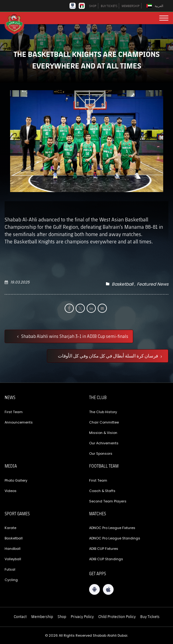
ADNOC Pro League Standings (115, 538)
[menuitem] (156, 6)
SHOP (93, 6)
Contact (20, 616)
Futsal (10, 569)
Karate (10, 528)
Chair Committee (104, 422)
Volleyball (13, 559)
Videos (11, 491)
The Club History (103, 412)
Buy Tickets (150, 616)
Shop (62, 616)
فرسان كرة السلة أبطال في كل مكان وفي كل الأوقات (108, 356)
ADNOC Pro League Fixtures (112, 528)
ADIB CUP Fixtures (104, 549)
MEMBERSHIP (131, 6)
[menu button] (164, 18)
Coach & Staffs (102, 491)
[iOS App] (108, 589)
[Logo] (17, 24)
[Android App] (94, 589)
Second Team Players (108, 501)
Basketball (122, 284)
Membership (42, 616)
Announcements (19, 422)
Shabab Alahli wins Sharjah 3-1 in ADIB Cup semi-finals (74, 336)
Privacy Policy (82, 616)
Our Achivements (104, 443)
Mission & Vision (103, 433)
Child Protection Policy (117, 616)
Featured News (153, 284)
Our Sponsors (101, 453)
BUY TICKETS (109, 6)
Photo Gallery (16, 480)
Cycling (11, 580)
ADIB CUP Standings (106, 559)
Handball (13, 549)
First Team (14, 412)
